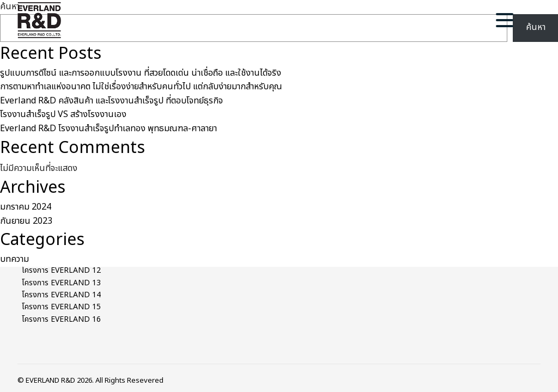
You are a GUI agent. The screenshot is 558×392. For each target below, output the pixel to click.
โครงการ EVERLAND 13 (61, 283)
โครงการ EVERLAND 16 (61, 319)
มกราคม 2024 (26, 207)
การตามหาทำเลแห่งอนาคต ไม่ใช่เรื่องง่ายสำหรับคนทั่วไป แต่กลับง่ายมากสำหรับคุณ (141, 87)
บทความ (14, 259)
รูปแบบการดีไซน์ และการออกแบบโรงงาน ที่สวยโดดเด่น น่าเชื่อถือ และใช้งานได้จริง (141, 73)
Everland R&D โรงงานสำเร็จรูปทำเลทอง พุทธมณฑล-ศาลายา (108, 128)
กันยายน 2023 (26, 221)
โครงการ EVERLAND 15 (61, 307)
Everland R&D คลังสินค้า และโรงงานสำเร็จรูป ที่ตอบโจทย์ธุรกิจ (111, 101)
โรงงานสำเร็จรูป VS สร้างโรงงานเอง (63, 114)
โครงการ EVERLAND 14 (61, 295)
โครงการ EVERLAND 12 (61, 270)
